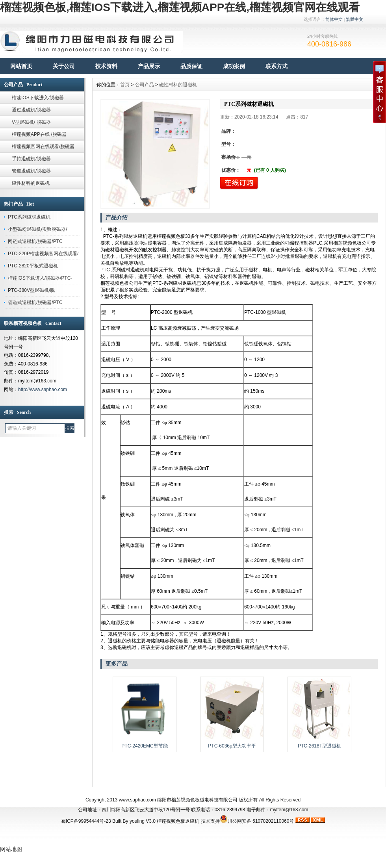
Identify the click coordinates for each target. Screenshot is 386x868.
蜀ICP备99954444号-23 (86, 821)
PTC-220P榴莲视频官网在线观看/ (43, 254)
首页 (125, 85)
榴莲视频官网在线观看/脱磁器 (43, 147)
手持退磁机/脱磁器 (31, 159)
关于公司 (64, 66)
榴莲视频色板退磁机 (178, 821)
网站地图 (11, 849)
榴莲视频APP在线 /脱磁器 (39, 134)
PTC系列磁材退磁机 (29, 217)
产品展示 (149, 66)
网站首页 (21, 66)
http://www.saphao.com (43, 389)
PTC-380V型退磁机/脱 (31, 290)
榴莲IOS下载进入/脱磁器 (38, 98)
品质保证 (191, 66)
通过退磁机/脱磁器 (31, 110)
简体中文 (334, 19)
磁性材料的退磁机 (31, 183)
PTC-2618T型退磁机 (319, 746)
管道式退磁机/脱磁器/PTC (35, 302)
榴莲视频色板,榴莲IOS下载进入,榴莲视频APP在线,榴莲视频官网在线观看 (180, 7)
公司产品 (145, 85)
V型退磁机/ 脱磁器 (31, 122)
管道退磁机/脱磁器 (31, 171)
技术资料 (106, 66)
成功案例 (234, 66)
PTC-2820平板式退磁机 (33, 266)
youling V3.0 (143, 821)
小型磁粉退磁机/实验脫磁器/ (38, 229)
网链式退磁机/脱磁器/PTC (35, 241)
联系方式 (277, 66)
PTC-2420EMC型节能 (144, 746)
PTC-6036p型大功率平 (232, 746)
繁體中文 (354, 19)
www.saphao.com (137, 800)
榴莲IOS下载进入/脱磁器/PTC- (40, 278)
